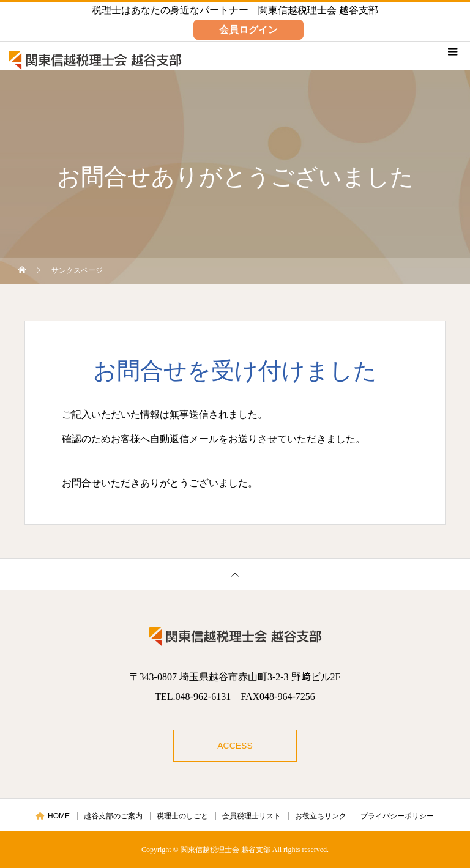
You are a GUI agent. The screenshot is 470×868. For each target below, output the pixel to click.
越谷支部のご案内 (113, 816)
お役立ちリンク (321, 816)
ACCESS (235, 746)
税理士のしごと (182, 816)
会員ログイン (248, 30)
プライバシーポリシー (397, 816)
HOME (53, 816)
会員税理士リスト (252, 816)
